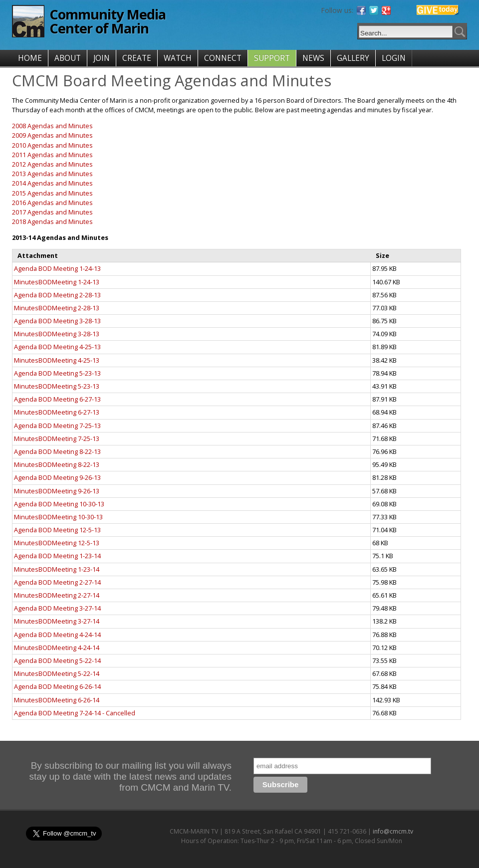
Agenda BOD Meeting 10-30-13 (59, 504)
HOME (30, 58)
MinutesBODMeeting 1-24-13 (57, 282)
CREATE (137, 58)
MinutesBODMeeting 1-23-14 (57, 569)
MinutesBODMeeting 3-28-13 (57, 334)
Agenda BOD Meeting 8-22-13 (57, 451)
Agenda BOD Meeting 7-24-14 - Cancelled (75, 713)
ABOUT (68, 58)
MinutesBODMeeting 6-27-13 (57, 412)
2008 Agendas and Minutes (52, 126)
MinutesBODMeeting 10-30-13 (58, 517)
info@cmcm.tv (393, 831)
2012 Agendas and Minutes (52, 164)
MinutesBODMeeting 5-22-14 (57, 673)
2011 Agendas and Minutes (52, 155)
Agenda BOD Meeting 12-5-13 (57, 530)
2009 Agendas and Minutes (52, 135)
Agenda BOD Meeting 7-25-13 (57, 426)
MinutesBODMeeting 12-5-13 (57, 543)
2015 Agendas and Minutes (52, 193)
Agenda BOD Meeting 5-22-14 (57, 660)
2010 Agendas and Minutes (52, 145)
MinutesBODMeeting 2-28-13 (57, 308)
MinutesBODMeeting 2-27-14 (57, 595)
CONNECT (223, 58)
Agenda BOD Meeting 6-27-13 (57, 399)
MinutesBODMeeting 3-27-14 (57, 621)
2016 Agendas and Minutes (52, 203)
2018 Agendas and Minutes (52, 221)
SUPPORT (272, 58)
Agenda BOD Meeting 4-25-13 (57, 347)
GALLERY (353, 58)
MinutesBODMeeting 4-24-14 (57, 648)
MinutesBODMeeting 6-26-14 (57, 700)
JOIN (102, 58)
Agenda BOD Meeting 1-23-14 (57, 556)
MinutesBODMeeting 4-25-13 (57, 360)
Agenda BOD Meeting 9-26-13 (57, 477)
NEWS (313, 58)
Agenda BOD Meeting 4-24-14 (57, 635)
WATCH (178, 58)
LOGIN (394, 58)
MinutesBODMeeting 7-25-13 (57, 438)
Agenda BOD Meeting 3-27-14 (57, 608)
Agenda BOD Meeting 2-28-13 (57, 295)
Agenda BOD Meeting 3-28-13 (57, 321)
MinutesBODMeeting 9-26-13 (57, 491)
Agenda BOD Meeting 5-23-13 (57, 373)
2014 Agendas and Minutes (52, 183)
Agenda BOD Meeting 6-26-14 (57, 686)
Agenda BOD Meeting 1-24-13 (57, 268)
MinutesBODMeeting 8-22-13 (57, 464)
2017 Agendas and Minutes (52, 212)
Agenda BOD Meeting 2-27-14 (57, 582)
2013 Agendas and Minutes (52, 174)
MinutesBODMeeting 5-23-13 (57, 386)
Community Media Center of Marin (108, 21)
